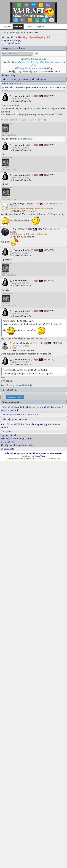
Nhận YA (40, 27)
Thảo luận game (38, 79)
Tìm (36, 54)
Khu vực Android (20, 79)
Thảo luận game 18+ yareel (14, 419)
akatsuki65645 (28, 139)
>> (11, 91)
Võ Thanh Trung (38, 456)
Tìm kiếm (4, 83)
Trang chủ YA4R (12, 44)
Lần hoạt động (8, 75)
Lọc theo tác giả (8, 435)
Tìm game (6, 431)
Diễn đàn (6, 79)
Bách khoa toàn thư (34, 68)
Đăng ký (17, 40)
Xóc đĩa (29, 27)
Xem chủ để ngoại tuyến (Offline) (17, 439)
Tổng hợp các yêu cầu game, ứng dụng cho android (36, 62)
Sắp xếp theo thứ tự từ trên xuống (17, 445)
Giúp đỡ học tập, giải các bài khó (33, 71)
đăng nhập (15, 385)
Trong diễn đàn (8, 442)
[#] (38, 96)
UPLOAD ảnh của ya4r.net (33, 59)
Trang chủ (7, 27)
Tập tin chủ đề (14, 83)
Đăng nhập (7, 40)
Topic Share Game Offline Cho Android (20, 415)
